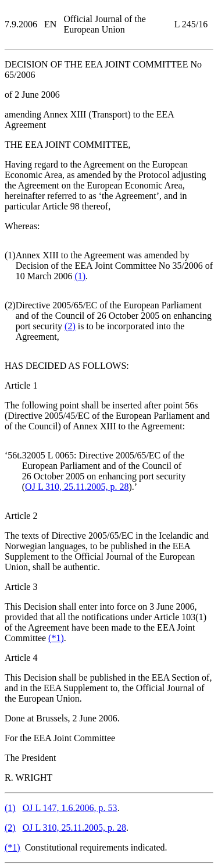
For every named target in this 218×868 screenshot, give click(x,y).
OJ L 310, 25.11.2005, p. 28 (77, 487)
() (80, 276)
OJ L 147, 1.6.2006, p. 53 (70, 808)
